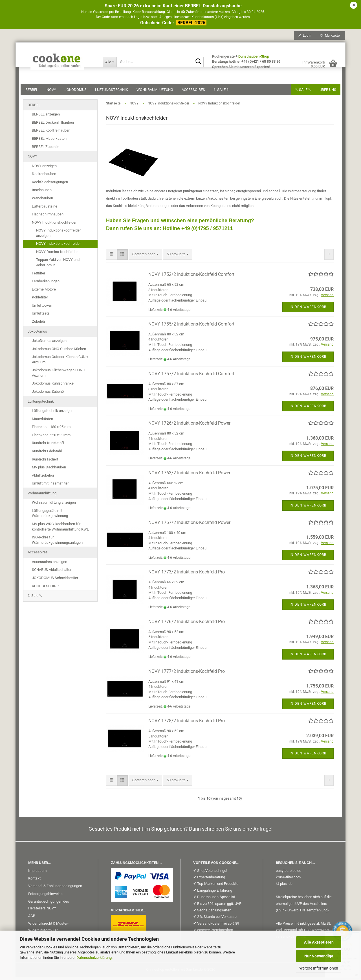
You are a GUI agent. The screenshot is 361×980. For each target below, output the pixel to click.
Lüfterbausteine (45, 209)
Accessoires (196, 92)
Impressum (37, 874)
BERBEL (34, 92)
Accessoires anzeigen (49, 565)
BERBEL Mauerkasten (49, 142)
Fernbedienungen (46, 284)
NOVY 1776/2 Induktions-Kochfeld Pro (187, 625)
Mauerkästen (42, 422)
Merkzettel (328, 38)
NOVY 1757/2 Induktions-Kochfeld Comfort (191, 377)
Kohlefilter (40, 300)
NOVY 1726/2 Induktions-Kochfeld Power (189, 426)
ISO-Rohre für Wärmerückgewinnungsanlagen (57, 543)
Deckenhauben (44, 177)
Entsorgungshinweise (45, 897)
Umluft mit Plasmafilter (50, 486)
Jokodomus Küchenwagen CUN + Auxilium (59, 376)
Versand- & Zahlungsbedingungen (55, 889)
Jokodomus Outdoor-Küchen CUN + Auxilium (60, 363)
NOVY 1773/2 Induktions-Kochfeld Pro (187, 575)
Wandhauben (42, 201)
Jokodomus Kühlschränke (53, 386)
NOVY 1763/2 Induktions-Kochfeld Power (189, 476)
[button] (112, 257)
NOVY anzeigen (44, 169)
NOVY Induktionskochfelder (54, 225)
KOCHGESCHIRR (45, 589)
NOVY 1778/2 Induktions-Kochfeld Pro (187, 724)
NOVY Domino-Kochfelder (57, 255)
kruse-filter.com (288, 880)
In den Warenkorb (308, 310)
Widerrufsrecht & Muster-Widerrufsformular (48, 930)
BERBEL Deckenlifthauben (53, 125)
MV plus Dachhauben (49, 470)
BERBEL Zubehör (45, 150)
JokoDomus (78, 92)
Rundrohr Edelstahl (47, 454)
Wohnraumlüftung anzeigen (54, 506)
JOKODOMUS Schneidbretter (55, 581)
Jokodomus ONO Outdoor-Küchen (59, 352)
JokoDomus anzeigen (49, 344)
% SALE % (301, 92)
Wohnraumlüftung (157, 92)
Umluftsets (41, 316)
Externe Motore (44, 292)
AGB (32, 919)
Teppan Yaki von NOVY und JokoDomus (58, 265)
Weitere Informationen (319, 968)
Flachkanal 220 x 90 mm (51, 438)
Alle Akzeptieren (319, 942)
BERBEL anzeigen (46, 117)
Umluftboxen (42, 308)
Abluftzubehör (43, 478)
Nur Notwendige (319, 956)
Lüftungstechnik (114, 92)
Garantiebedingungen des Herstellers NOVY (49, 908)
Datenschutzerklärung (94, 958)
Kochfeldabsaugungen (50, 185)
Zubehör (38, 325)
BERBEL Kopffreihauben (51, 133)
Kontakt (34, 881)
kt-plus (281, 887)
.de (290, 887)
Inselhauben (42, 193)
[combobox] (145, 257)
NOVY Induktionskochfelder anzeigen (58, 236)
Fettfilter (38, 276)
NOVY (54, 92)
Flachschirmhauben (48, 217)
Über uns (325, 92)
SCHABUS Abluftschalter (52, 573)
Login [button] (302, 38)
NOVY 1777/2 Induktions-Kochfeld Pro (187, 674)
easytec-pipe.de (289, 874)
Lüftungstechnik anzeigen (53, 414)
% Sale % (224, 92)
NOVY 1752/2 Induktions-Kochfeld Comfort (191, 277)
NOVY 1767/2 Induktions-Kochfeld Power (189, 526)
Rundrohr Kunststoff (48, 446)
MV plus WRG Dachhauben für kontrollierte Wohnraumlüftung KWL (60, 530)
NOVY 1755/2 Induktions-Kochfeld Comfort (191, 327)
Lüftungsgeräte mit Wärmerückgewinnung (50, 516)
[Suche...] (111, 64)
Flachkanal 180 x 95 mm (51, 430)
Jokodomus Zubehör (48, 395)
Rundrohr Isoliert (45, 462)
